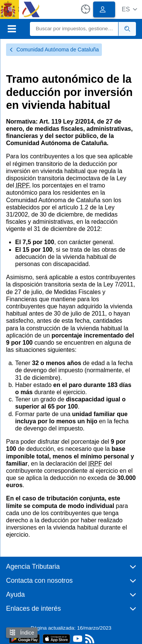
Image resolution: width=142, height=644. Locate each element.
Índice (22, 632)
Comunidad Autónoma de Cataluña (54, 50)
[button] (129, 9)
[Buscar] (74, 29)
